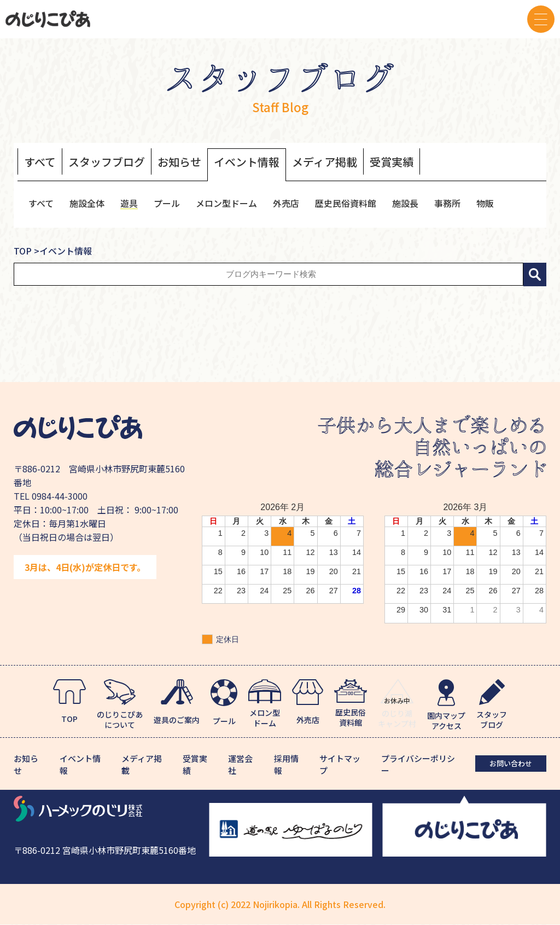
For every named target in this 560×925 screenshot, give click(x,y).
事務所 (447, 203)
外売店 (286, 203)
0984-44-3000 (60, 496)
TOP (23, 251)
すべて (40, 162)
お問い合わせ (511, 763)
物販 (485, 203)
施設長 (405, 203)
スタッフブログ (107, 162)
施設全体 (87, 203)
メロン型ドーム (226, 203)
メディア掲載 (325, 162)
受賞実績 (392, 162)
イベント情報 (247, 162)
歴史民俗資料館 (346, 203)
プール (167, 203)
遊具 (129, 203)
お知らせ (179, 162)
